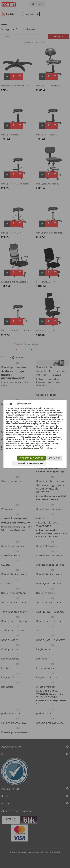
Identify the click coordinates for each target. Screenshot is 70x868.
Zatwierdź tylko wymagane (29, 464)
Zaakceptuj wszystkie (31, 458)
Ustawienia (54, 458)
